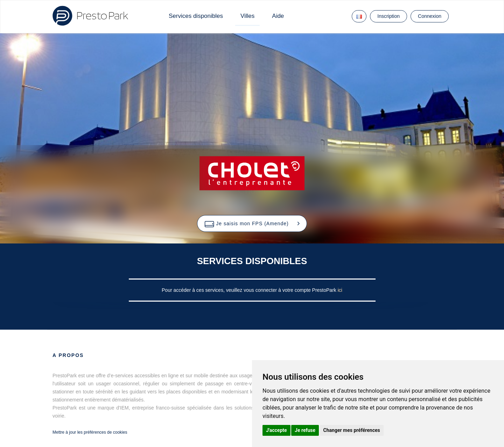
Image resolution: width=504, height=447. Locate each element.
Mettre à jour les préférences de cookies (90, 432)
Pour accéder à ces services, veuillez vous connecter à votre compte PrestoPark (250, 290)
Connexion (430, 16)
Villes (247, 16)
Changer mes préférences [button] (352, 430)
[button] (252, 224)
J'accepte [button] (276, 430)
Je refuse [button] (305, 430)
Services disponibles (196, 16)
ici (340, 290)
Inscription (388, 16)
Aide (278, 16)
